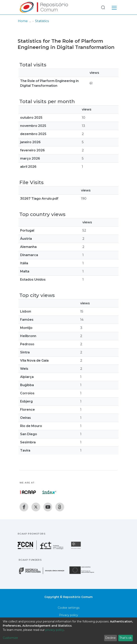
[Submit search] (103, 7)
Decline (110, 638)
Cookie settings (69, 608)
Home (23, 21)
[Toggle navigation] (114, 7)
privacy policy (55, 630)
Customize (10, 638)
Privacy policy (69, 615)
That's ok (125, 638)
